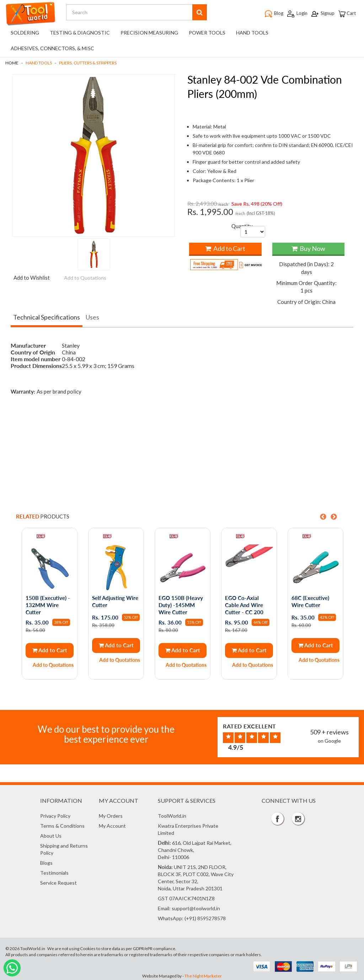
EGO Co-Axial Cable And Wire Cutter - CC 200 (245, 605)
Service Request (58, 882)
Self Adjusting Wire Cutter (116, 601)
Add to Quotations (53, 665)
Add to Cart (225, 248)
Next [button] (334, 517)
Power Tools (207, 33)
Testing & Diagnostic (80, 33)
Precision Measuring (149, 33)
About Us (51, 835)
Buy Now (308, 248)
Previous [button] (323, 517)
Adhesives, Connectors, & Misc (52, 48)
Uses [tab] (92, 317)
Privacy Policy (55, 815)
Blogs (46, 862)
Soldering (25, 33)
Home (12, 63)
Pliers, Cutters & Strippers (88, 63)
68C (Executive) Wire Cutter (311, 601)
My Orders (111, 815)
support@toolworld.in (196, 908)
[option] (49, 604)
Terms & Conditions (62, 825)
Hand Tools (252, 33)
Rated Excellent (250, 725)
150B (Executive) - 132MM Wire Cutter (48, 605)
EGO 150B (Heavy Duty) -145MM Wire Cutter (181, 605)
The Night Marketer (203, 975)
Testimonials (54, 872)
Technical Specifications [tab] (47, 317)
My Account (112, 825)
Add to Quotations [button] (85, 278)
